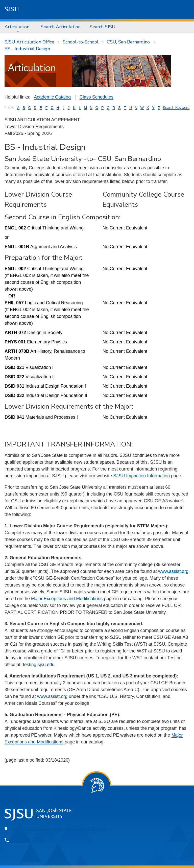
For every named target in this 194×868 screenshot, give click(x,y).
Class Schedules (96, 97)
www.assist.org (173, 571)
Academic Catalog (52, 97)
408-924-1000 (28, 840)
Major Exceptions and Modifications (67, 599)
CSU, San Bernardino (128, 42)
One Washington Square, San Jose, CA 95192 (59, 829)
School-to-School (81, 42)
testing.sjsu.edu (39, 665)
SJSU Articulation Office (29, 42)
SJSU (12, 9)
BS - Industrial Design (27, 49)
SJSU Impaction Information (141, 476)
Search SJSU (103, 27)
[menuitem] (18, 27)
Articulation (17, 27)
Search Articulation (61, 27)
